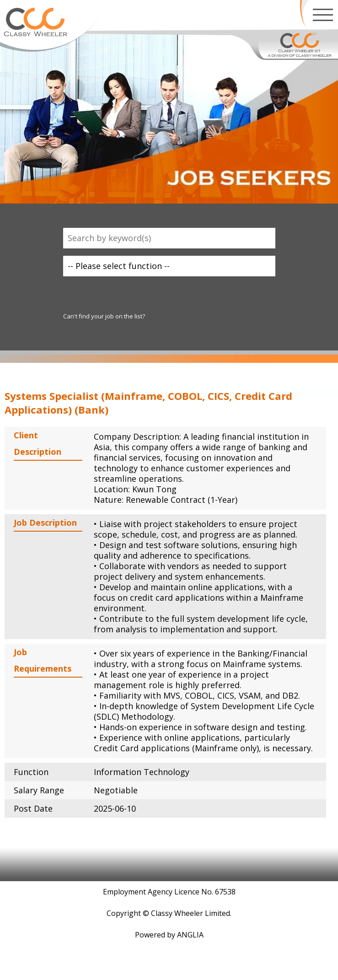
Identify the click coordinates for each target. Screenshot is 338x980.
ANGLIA (190, 935)
